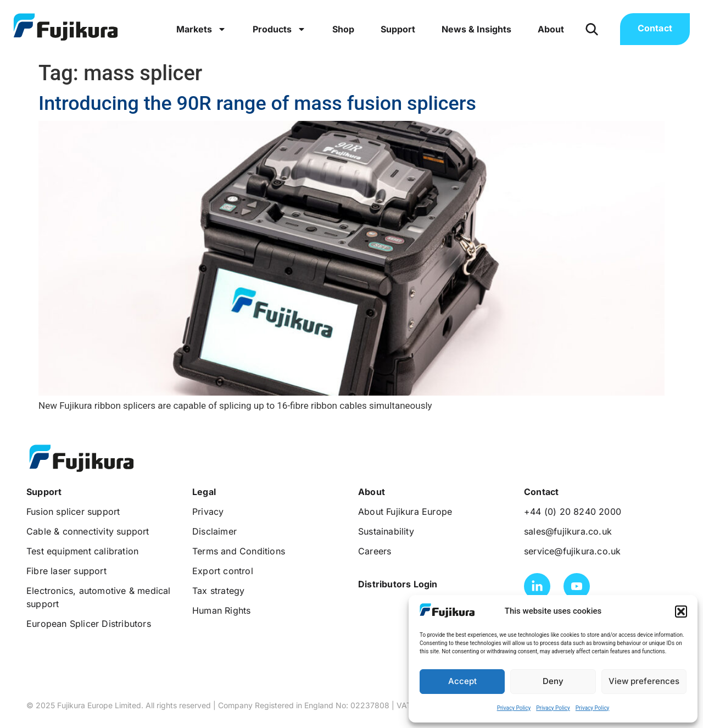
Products (279, 29)
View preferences (644, 681)
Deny (553, 681)
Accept (462, 681)
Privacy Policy (514, 708)
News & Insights (476, 29)
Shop (343, 29)
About (551, 29)
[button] (681, 612)
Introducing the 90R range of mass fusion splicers (257, 103)
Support (398, 29)
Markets (201, 29)
